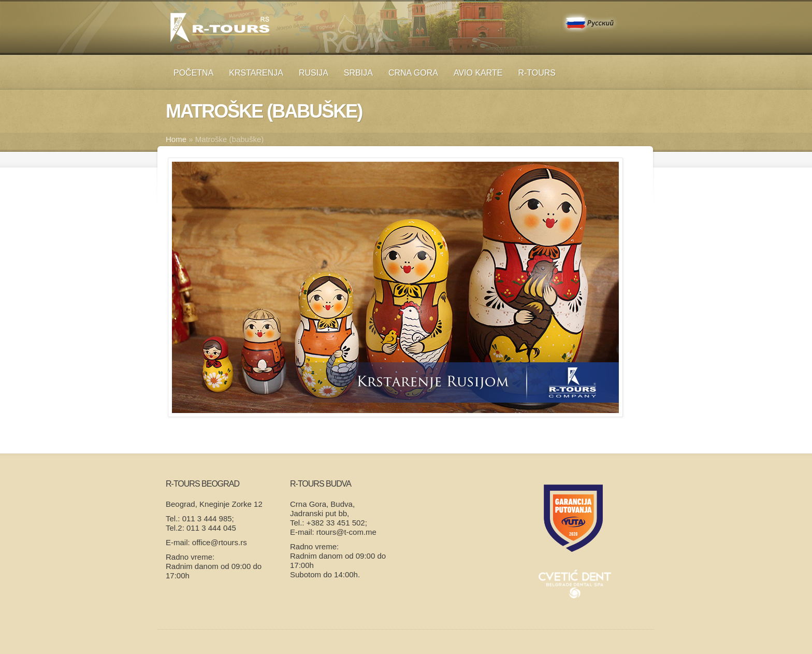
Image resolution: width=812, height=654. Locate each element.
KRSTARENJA (256, 73)
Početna (193, 73)
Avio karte (478, 73)
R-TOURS (537, 73)
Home (176, 139)
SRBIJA (358, 73)
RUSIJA (314, 73)
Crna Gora (413, 73)
